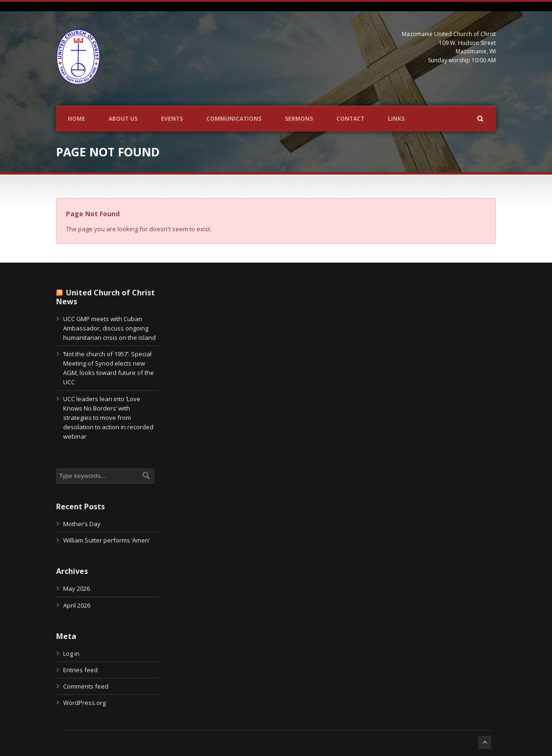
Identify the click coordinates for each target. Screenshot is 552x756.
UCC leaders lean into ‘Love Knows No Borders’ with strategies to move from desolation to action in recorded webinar (108, 418)
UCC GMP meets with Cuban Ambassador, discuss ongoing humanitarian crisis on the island (109, 328)
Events (172, 119)
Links (396, 119)
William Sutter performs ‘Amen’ (106, 540)
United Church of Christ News (105, 297)
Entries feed (80, 670)
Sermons (299, 119)
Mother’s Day (82, 524)
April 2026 (77, 605)
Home (76, 119)
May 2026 (76, 588)
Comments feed (86, 686)
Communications (234, 119)
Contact (350, 119)
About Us (123, 119)
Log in (71, 653)
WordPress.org (84, 703)
